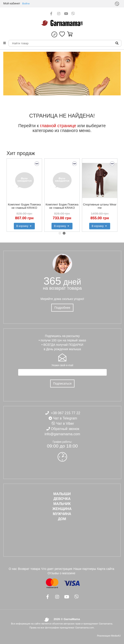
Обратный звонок (65, 429)
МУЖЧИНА (62, 514)
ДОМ (62, 519)
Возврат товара (29, 569)
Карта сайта (106, 569)
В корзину (24, 226)
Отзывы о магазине (61, 573)
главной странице (58, 126)
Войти (26, 4)
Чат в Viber (65, 424)
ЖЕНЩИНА (62, 509)
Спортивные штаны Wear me (100, 206)
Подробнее (62, 308)
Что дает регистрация (57, 569)
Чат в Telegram (65, 418)
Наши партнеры (85, 569)
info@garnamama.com (62, 434)
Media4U (116, 636)
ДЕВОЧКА (62, 499)
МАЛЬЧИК (62, 504)
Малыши (62, 494)
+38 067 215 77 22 (66, 413)
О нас (13, 569)
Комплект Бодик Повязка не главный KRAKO (24, 206)
